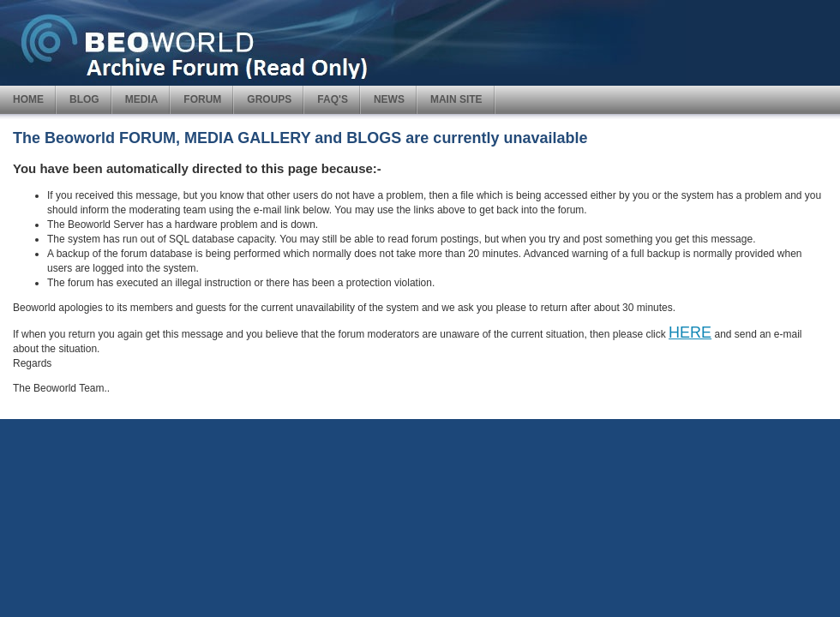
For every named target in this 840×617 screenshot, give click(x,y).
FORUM (202, 99)
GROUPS (269, 99)
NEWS (389, 99)
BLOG (84, 99)
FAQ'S (333, 99)
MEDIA (142, 99)
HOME (28, 99)
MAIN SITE (456, 99)
